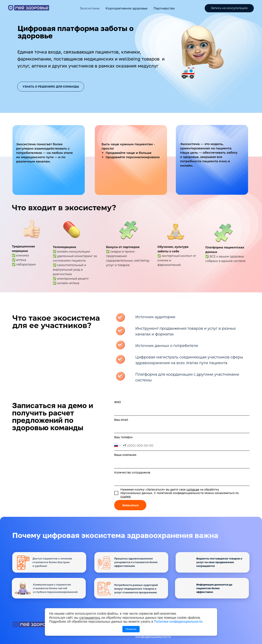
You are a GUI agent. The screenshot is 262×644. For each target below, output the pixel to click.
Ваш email (121, 420)
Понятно (131, 629)
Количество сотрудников (132, 472)
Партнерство (164, 8)
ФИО (118, 402)
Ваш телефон (123, 437)
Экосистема (90, 8)
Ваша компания (125, 455)
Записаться (130, 505)
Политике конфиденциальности (178, 622)
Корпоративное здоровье (126, 8)
